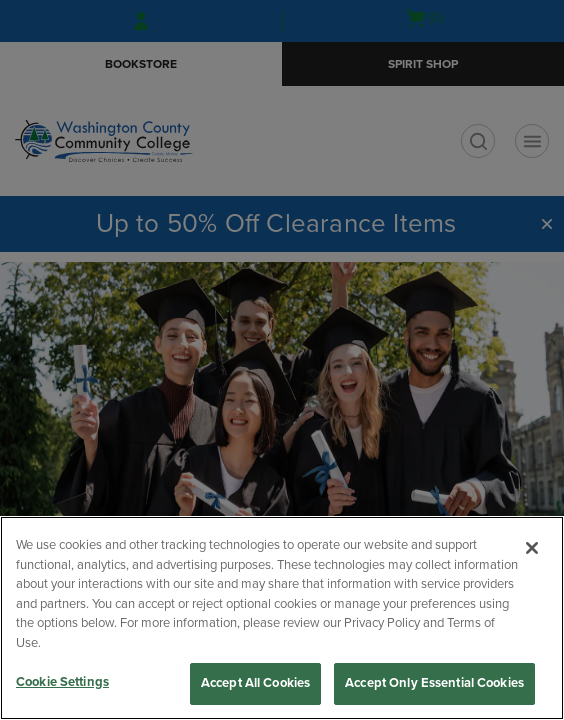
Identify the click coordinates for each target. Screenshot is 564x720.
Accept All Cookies (255, 683)
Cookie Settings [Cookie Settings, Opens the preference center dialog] (62, 682)
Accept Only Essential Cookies (434, 683)
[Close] (532, 548)
